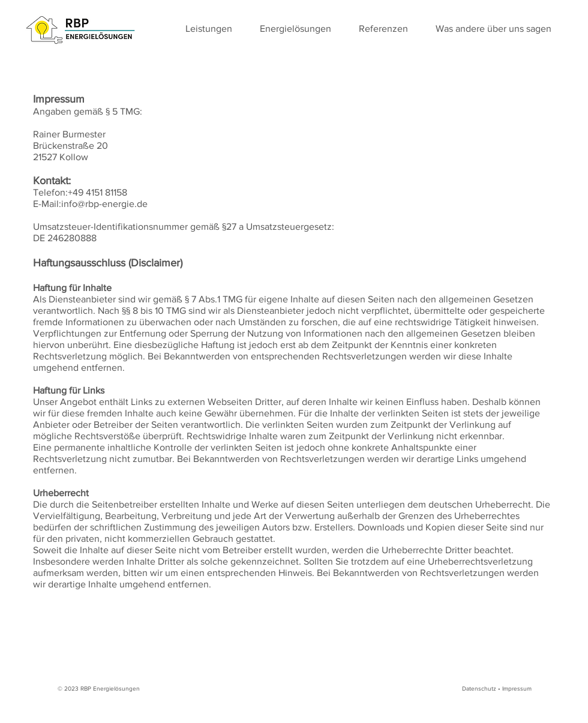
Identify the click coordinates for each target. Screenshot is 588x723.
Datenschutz (479, 688)
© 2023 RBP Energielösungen (99, 688)
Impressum (517, 688)
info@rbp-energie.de (104, 204)
